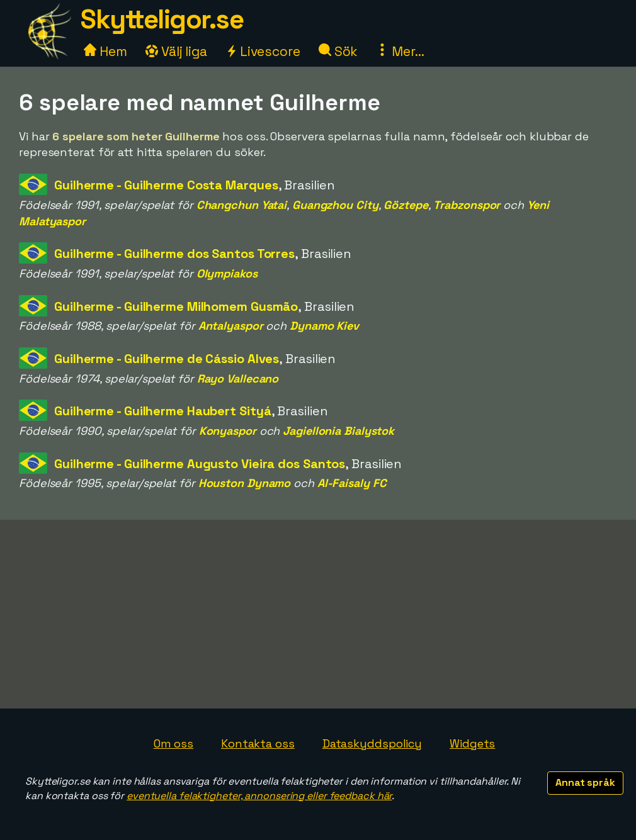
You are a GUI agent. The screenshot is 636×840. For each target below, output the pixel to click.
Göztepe (406, 205)
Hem (105, 51)
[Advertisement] (318, 614)
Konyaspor (228, 431)
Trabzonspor (467, 205)
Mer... (400, 51)
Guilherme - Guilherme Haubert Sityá (163, 411)
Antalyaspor (231, 326)
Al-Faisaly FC (352, 483)
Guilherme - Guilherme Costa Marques (166, 185)
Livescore (263, 51)
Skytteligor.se (162, 19)
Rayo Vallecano (238, 378)
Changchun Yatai (242, 205)
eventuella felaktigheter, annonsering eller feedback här (259, 796)
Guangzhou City (335, 205)
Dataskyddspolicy (372, 743)
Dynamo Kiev (324, 326)
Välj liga (176, 51)
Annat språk (585, 782)
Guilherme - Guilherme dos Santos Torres (174, 254)
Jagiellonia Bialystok (338, 431)
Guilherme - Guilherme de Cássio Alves (167, 359)
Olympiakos (227, 273)
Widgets (472, 743)
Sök (338, 51)
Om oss (173, 743)
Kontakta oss (258, 743)
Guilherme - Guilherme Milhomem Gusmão (176, 306)
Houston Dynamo (245, 483)
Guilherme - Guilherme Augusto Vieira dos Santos (200, 464)
